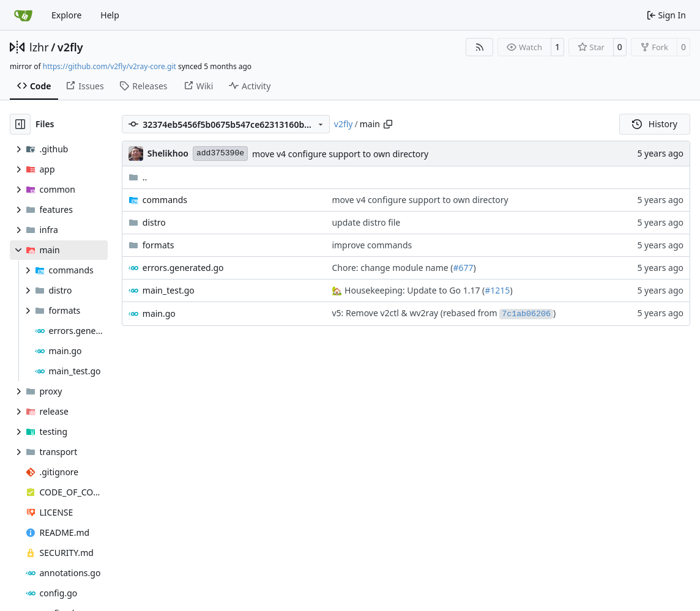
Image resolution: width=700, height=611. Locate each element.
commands (165, 200)
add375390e (220, 153)
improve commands (372, 245)
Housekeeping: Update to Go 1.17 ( (413, 290)
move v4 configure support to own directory (340, 154)
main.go (159, 313)
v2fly (70, 47)
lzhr (39, 47)
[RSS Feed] (480, 47)
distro (154, 222)
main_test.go (169, 290)
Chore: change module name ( (392, 268)
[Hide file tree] (20, 124)
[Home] (23, 15)
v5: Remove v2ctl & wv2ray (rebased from (415, 313)
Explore (66, 15)
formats (158, 245)
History (655, 124)
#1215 (497, 290)
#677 (464, 268)
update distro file (366, 222)
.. (138, 177)
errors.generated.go (183, 268)
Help (110, 15)
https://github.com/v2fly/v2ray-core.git (110, 66)
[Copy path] (388, 124)
